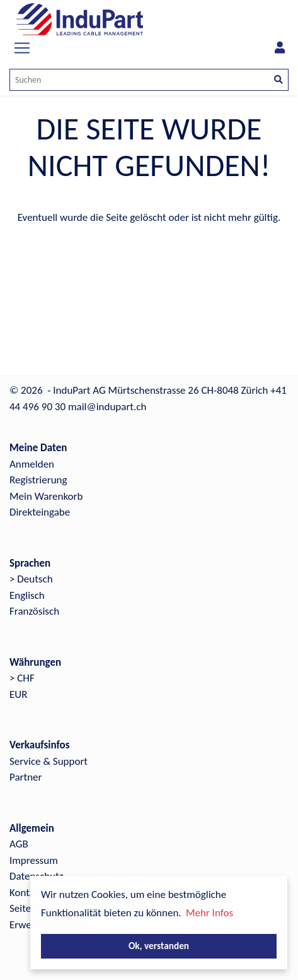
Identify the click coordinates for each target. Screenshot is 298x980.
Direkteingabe (40, 512)
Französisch (34, 611)
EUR (18, 694)
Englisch (27, 595)
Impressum (34, 860)
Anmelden (32, 464)
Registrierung (38, 480)
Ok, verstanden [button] (159, 946)
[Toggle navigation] (22, 48)
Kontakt (26, 893)
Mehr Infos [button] (209, 913)
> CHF (22, 678)
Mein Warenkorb (46, 496)
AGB (19, 844)
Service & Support (49, 761)
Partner (26, 777)
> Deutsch (31, 579)
